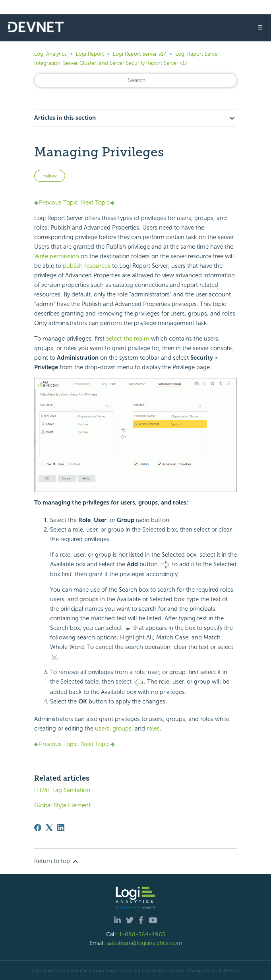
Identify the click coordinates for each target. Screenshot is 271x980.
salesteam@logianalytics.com (144, 943)
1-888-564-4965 (142, 934)
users (102, 729)
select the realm (129, 339)
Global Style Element (62, 805)
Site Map (230, 970)
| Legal (179, 970)
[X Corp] (49, 828)
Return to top (57, 861)
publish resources (87, 266)
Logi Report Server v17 (139, 54)
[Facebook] (38, 828)
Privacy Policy (203, 970)
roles (153, 729)
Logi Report (90, 54)
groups (122, 729)
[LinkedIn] (61, 828)
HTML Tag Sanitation (62, 790)
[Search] (135, 80)
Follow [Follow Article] (50, 176)
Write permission (57, 256)
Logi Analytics (50, 54)
